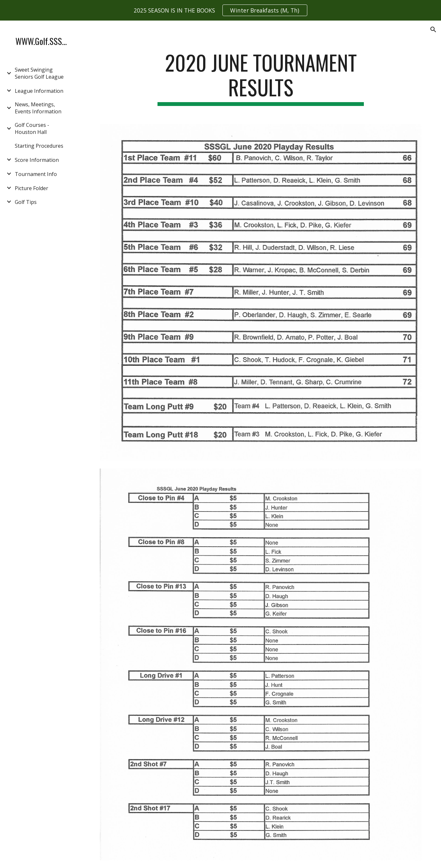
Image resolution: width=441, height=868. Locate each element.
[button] (433, 30)
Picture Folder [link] (32, 188)
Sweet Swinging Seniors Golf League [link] (39, 73)
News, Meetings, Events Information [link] (38, 108)
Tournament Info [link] (36, 174)
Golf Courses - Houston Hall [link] (32, 128)
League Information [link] (39, 91)
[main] (261, 78)
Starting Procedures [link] (39, 146)
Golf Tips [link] (26, 202)
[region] (221, 10)
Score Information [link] (37, 160)
